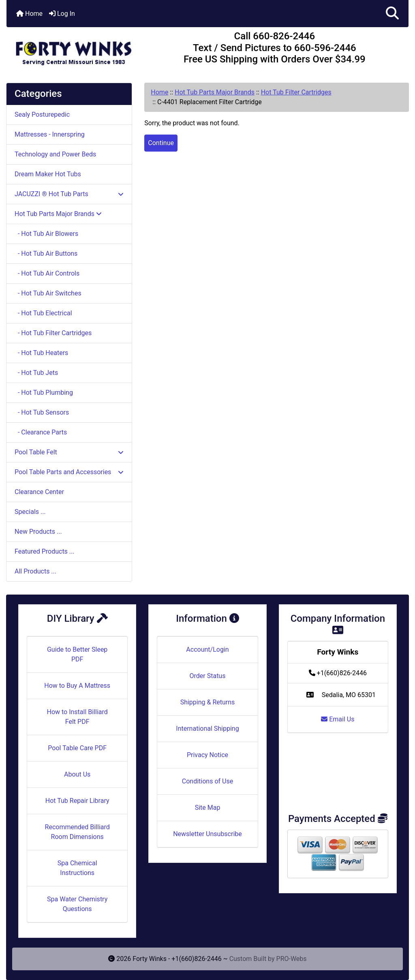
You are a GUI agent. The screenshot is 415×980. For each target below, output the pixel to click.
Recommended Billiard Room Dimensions (77, 832)
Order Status (208, 676)
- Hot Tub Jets (36, 373)
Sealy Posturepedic (42, 114)
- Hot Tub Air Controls (47, 273)
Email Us (338, 719)
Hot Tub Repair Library (77, 801)
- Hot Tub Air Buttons (46, 254)
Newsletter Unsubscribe (207, 834)
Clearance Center (39, 492)
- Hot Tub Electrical (43, 313)
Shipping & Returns (208, 702)
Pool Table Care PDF (77, 748)
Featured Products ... (45, 551)
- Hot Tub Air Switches (48, 293)
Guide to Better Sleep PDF (77, 654)
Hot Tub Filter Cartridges (296, 92)
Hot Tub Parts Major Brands (215, 92)
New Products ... (38, 532)
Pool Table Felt (69, 452)
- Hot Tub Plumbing (44, 393)
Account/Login (207, 649)
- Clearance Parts (41, 432)
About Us (77, 774)
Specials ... (30, 512)
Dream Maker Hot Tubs (48, 174)
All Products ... (35, 571)
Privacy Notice (207, 755)
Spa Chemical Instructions (77, 868)
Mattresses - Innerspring (50, 134)
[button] (392, 14)
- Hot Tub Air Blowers (46, 234)
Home (29, 14)
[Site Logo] (74, 49)
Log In (62, 14)
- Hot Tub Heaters (41, 353)
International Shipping (207, 729)
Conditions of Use (207, 781)
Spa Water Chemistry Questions (77, 904)
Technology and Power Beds (55, 154)
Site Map (208, 808)
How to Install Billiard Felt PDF (77, 717)
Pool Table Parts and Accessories (69, 472)
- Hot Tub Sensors (42, 412)
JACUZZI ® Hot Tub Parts (69, 194)
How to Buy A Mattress (77, 686)
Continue (161, 143)
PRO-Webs (292, 959)
